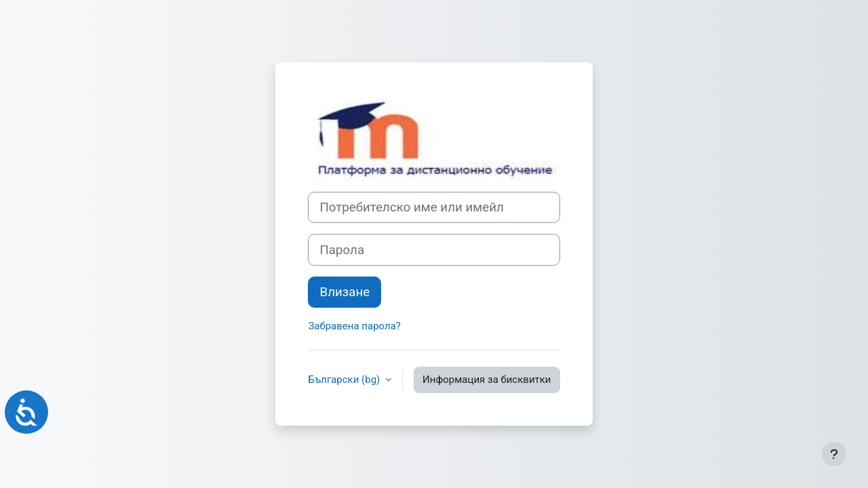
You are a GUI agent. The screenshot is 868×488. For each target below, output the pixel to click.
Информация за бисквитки (487, 380)
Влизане (344, 292)
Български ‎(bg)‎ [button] (345, 380)
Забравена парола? (354, 326)
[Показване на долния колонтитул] (834, 454)
